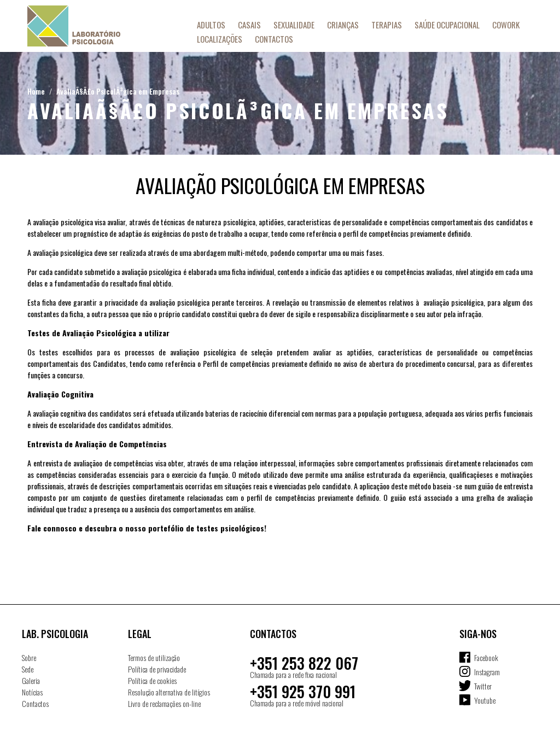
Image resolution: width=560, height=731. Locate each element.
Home (36, 91)
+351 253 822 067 (304, 663)
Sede (28, 669)
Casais (249, 25)
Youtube (485, 700)
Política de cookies (152, 680)
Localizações (220, 39)
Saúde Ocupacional (447, 25)
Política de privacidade (157, 669)
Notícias (32, 692)
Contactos (274, 39)
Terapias (387, 25)
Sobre (29, 657)
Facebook (486, 657)
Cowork (506, 25)
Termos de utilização (154, 657)
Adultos (211, 25)
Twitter (483, 686)
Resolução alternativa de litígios (169, 692)
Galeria (31, 680)
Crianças (343, 25)
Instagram (487, 672)
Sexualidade (294, 25)
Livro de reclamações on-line (164, 703)
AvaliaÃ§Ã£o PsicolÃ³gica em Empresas (118, 91)
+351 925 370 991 (303, 691)
